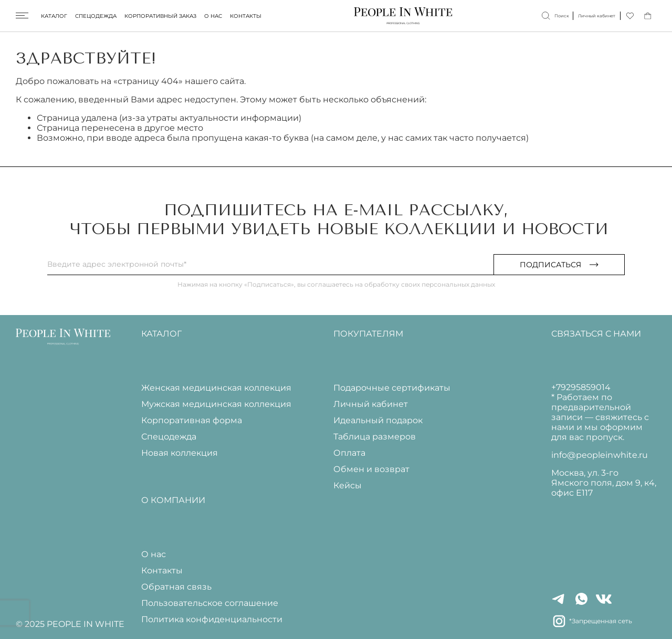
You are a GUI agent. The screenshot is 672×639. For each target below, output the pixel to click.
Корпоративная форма (192, 420)
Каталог (54, 16)
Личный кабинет (371, 404)
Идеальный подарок (378, 420)
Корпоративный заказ (160, 16)
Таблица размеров (375, 437)
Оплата (349, 453)
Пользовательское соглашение (210, 603)
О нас (213, 16)
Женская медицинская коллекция (216, 388)
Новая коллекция (180, 453)
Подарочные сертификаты (392, 388)
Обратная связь (176, 587)
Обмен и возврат (371, 469)
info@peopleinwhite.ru (600, 455)
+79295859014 (581, 387)
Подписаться (559, 265)
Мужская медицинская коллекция (216, 404)
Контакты (246, 16)
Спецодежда (96, 16)
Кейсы (348, 485)
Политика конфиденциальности (212, 619)
